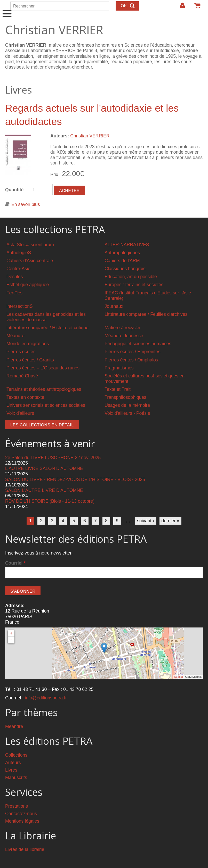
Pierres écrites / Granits (30, 360)
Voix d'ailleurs (20, 413)
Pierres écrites (21, 352)
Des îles (15, 277)
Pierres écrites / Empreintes (132, 352)
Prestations (17, 806)
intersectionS (20, 306)
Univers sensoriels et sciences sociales (46, 405)
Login (180, 7)
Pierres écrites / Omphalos (131, 360)
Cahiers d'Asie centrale (30, 261)
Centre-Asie (18, 269)
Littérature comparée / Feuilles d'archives (146, 314)
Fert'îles (14, 293)
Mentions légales (22, 821)
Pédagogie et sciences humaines (138, 344)
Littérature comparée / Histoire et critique (47, 328)
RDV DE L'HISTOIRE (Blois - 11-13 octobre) (50, 501)
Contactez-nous (21, 814)
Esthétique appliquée (28, 285)
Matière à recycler (123, 328)
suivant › (146, 521)
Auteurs (13, 763)
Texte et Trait (118, 389)
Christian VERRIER (90, 136)
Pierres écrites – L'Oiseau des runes (43, 368)
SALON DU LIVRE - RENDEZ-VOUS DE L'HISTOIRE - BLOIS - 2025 (75, 480)
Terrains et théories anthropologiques (44, 389)
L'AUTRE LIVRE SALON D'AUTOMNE (44, 468)
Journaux (114, 306)
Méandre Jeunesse (124, 336)
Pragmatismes (119, 368)
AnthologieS (19, 253)
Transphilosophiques (125, 397)
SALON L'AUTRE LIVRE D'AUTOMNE (44, 490)
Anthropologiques (122, 253)
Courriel (15, 563)
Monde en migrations (28, 344)
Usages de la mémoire (127, 405)
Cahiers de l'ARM (122, 261)
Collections (16, 755)
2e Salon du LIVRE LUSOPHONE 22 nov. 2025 (53, 458)
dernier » (170, 521)
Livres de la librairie (25, 849)
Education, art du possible (131, 277)
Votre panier (195, 7)
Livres (11, 770)
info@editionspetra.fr (46, 698)
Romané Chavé (22, 376)
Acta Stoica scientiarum (30, 245)
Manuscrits (16, 778)
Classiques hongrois (125, 269)
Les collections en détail (42, 425)
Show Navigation (7, 8)
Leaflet (178, 677)
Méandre (15, 336)
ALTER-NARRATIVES (127, 245)
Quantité (14, 190)
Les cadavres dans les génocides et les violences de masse (46, 317)
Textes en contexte (25, 397)
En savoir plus (26, 204)
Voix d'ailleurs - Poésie (127, 413)
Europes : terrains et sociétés (134, 285)
